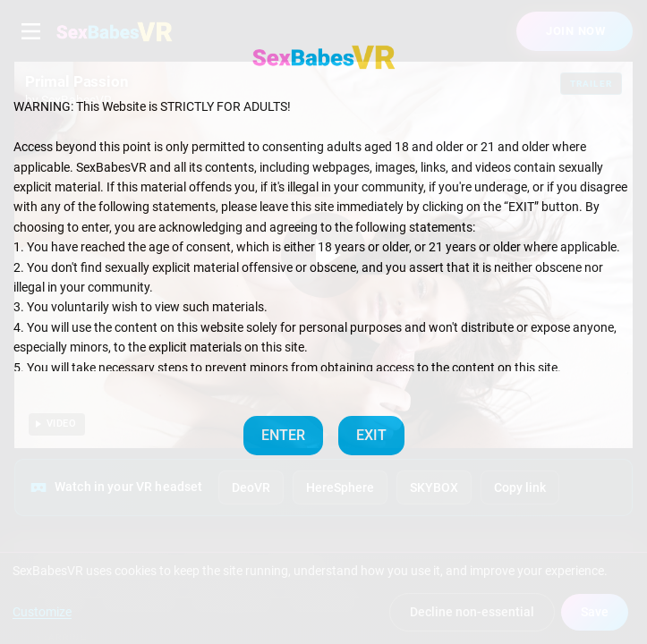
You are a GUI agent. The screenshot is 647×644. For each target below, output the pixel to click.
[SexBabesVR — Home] (324, 57)
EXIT (371, 435)
